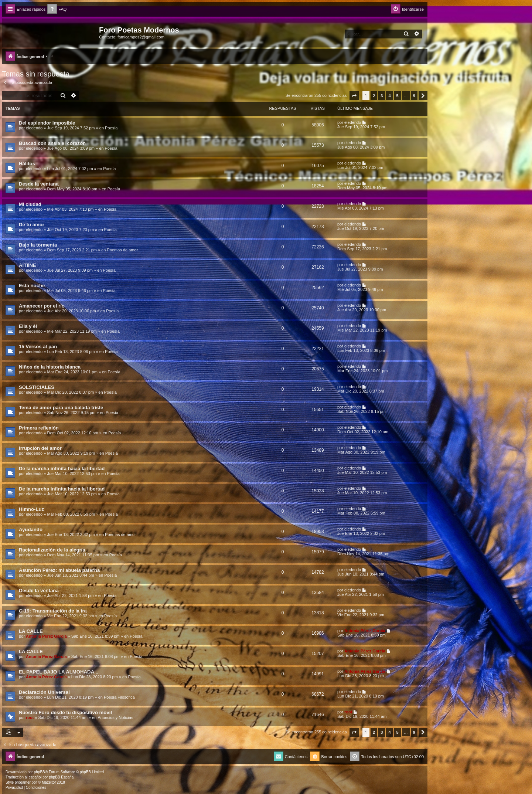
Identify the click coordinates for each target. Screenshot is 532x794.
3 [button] (382, 96)
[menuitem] (57, 9)
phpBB (40, 772)
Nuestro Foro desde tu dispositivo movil (65, 712)
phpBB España (61, 777)
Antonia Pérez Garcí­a (46, 636)
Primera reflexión (39, 428)
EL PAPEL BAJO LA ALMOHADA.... (59, 672)
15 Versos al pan (38, 347)
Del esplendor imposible (47, 123)
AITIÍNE (28, 265)
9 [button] (414, 96)
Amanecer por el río (42, 306)
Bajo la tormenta (38, 245)
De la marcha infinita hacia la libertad (62, 469)
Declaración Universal (44, 692)
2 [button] (374, 96)
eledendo (34, 128)
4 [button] (389, 96)
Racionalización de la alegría (52, 550)
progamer (23, 782)
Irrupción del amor (40, 448)
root (30, 717)
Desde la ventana (39, 184)
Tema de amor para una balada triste (61, 408)
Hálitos (27, 164)
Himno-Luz (31, 509)
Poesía (111, 128)
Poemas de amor (123, 250)
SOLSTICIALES (37, 387)
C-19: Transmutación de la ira (53, 611)
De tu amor (32, 225)
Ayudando (31, 530)
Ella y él (28, 326)
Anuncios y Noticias (115, 717)
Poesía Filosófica (119, 697)
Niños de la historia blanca (50, 367)
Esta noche (32, 286)
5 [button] (398, 96)
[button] (354, 96)
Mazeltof (49, 782)
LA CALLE (31, 631)
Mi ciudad (30, 204)
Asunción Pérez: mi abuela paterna (59, 570)
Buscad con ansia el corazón (52, 143)
